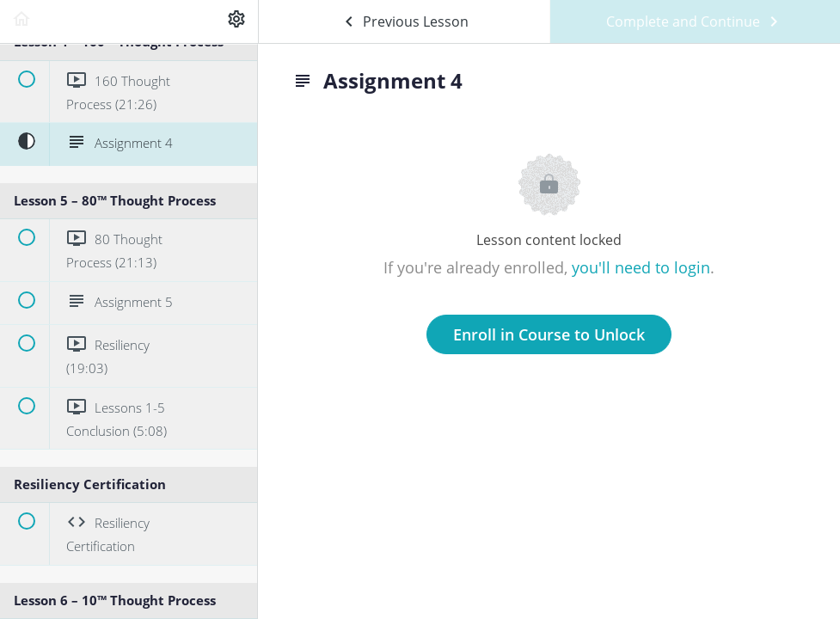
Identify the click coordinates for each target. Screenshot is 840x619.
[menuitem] (236, 21)
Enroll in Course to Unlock (549, 334)
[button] (21, 21)
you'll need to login (641, 267)
